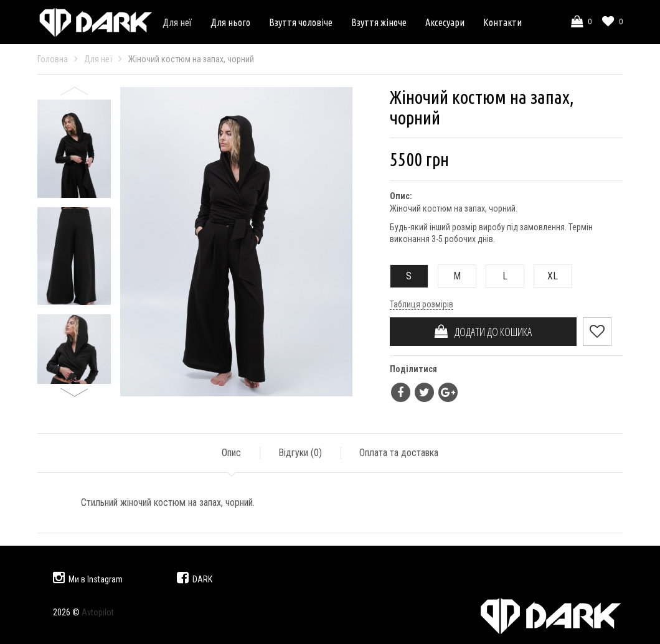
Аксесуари (445, 22)
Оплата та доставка (399, 453)
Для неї (177, 22)
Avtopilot (98, 612)
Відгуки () (300, 453)
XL (546, 276)
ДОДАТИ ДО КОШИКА (483, 332)
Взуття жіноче (379, 22)
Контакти (502, 22)
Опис (231, 453)
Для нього (230, 22)
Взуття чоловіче (301, 22)
